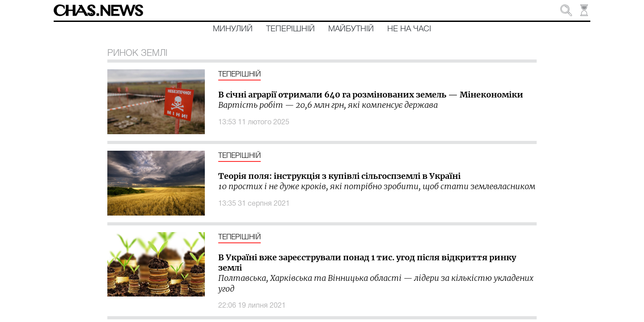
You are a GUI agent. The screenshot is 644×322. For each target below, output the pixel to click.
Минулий (233, 29)
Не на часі (409, 29)
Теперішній (290, 29)
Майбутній (351, 29)
